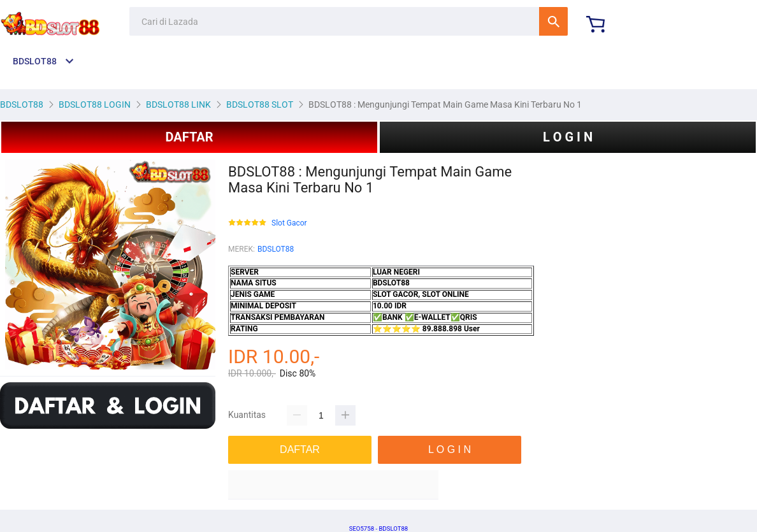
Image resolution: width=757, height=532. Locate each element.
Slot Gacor (289, 223)
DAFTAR (189, 137)
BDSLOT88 (276, 249)
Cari (553, 21)
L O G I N (568, 137)
